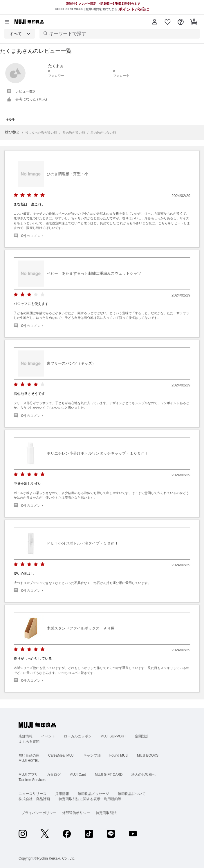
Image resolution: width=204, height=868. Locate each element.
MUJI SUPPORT (113, 736)
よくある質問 (29, 742)
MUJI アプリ (28, 775)
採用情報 (62, 794)
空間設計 (142, 736)
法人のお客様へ (143, 775)
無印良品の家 (29, 755)
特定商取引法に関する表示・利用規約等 (90, 799)
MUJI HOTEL (29, 761)
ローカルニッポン (78, 736)
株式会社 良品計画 (34, 799)
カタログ (54, 775)
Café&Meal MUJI (61, 755)
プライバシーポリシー (39, 813)
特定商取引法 (106, 813)
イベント (48, 736)
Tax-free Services (32, 780)
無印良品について (132, 794)
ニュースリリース (33, 794)
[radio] (16, 195)
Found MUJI (119, 755)
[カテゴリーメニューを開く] (7, 22)
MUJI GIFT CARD (109, 775)
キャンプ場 (92, 755)
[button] (155, 22)
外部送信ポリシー (76, 813)
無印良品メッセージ (93, 794)
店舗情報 (26, 736)
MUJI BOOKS (148, 755)
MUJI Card (78, 775)
